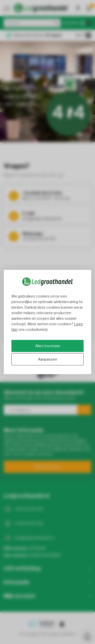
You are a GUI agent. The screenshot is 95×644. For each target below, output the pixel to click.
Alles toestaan (48, 346)
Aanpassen (48, 359)
